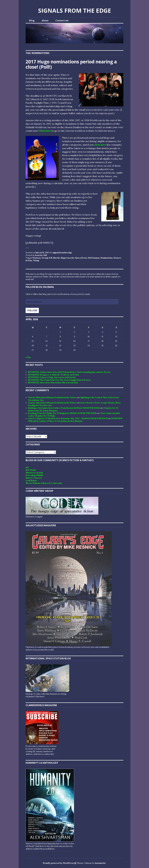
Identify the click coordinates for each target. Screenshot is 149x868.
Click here (45, 131)
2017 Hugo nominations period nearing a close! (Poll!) (71, 64)
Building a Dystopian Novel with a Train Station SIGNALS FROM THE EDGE (64, 408)
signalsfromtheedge (62, 253)
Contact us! (62, 20)
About (45, 20)
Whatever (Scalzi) (34, 473)
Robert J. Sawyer (34, 478)
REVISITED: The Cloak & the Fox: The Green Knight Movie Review (59, 380)
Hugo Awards (67, 258)
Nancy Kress (81, 258)
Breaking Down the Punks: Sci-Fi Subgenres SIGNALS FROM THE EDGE (62, 413)
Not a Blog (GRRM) (34, 475)
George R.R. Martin (51, 258)
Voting (36, 261)
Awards (39, 255)
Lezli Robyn (31, 481)
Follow (32, 310)
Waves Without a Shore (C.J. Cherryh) (44, 483)
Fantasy (37, 258)
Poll (45, 255)
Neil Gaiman (94, 258)
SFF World (31, 470)
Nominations (107, 258)
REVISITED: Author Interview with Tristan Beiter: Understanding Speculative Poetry (69, 372)
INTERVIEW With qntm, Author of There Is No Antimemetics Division (75, 420)
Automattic (100, 863)
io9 (27, 467)
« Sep (28, 357)
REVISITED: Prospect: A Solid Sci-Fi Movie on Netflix (53, 375)
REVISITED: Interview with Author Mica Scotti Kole (53, 383)
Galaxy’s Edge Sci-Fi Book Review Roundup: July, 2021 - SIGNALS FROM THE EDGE (68, 418)
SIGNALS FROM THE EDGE (75, 10)
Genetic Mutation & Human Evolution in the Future (52, 397)
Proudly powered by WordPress (58, 863)
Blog (32, 20)
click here (100, 145)
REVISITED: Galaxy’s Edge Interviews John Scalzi (52, 377)
